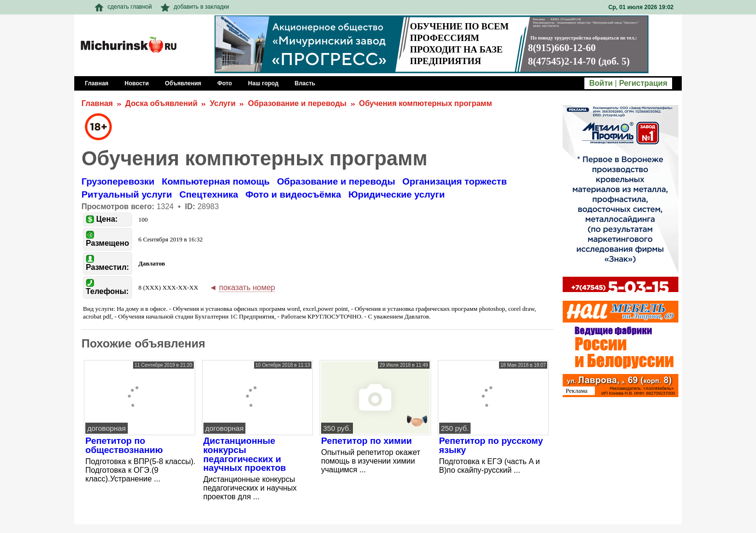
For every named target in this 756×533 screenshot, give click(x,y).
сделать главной (123, 7)
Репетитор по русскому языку (491, 445)
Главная (97, 103)
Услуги (223, 103)
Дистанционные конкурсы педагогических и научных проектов (245, 454)
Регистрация (643, 83)
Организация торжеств (455, 181)
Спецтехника (209, 194)
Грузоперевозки (118, 181)
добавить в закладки (195, 7)
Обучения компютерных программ (426, 103)
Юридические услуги (396, 194)
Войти (601, 83)
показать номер (247, 287)
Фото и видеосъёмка (293, 194)
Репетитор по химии (366, 441)
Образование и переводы (297, 103)
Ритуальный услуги (127, 194)
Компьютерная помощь (216, 181)
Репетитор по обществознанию (124, 445)
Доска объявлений (162, 103)
